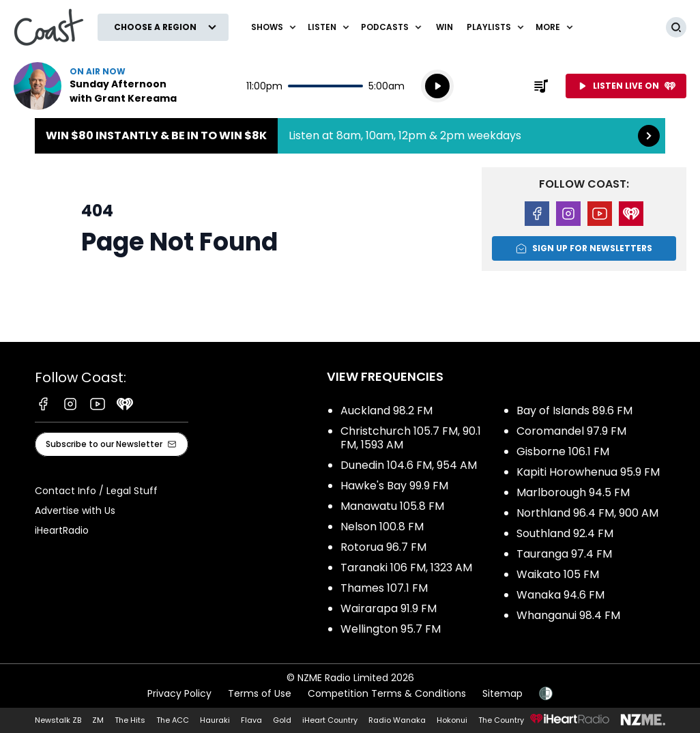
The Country (501, 720)
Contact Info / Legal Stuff (96, 491)
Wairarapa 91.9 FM (389, 608)
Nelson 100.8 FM (382, 527)
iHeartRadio (62, 530)
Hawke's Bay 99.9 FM (394, 486)
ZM (98, 720)
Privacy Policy (179, 693)
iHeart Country (330, 720)
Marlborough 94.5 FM (573, 492)
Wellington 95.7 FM (391, 629)
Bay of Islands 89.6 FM (574, 411)
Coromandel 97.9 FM (571, 431)
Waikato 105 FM (558, 574)
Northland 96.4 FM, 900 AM (587, 513)
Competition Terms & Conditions (387, 693)
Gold (282, 720)
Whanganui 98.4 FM (568, 615)
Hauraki (215, 720)
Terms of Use (260, 693)
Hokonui (452, 720)
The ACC (173, 720)
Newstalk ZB (58, 720)
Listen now (101, 86)
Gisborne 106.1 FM (563, 451)
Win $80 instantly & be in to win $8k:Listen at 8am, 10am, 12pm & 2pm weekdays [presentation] (350, 136)
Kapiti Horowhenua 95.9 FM (588, 472)
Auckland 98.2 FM (387, 411)
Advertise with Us (75, 511)
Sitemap (502, 693)
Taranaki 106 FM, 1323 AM (406, 567)
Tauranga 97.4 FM (564, 554)
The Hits (130, 720)
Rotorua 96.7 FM (383, 547)
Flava (251, 720)
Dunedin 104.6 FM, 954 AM (409, 465)
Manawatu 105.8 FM (392, 506)
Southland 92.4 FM (565, 533)
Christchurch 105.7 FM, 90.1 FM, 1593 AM (411, 438)
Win (444, 27)
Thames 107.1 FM (384, 588)
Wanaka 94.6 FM (560, 595)
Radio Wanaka (397, 720)
